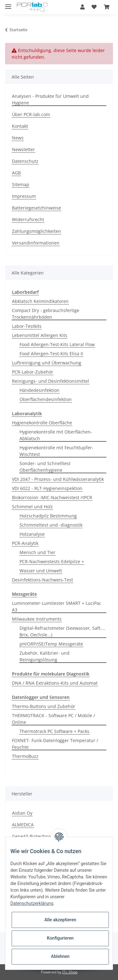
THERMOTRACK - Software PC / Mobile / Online (53, 719)
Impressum (24, 196)
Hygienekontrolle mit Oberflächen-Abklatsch (56, 435)
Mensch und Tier (37, 552)
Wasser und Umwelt (41, 571)
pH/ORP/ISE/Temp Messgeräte (51, 644)
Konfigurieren (60, 938)
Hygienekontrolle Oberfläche (42, 423)
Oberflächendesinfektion (46, 399)
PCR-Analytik (25, 543)
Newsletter (23, 149)
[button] (82, 7)
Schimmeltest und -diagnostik (51, 525)
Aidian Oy (22, 813)
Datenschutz (25, 161)
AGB (16, 173)
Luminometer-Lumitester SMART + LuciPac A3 (57, 606)
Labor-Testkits (27, 326)
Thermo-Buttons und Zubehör (44, 706)
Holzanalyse (32, 534)
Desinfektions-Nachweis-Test (42, 580)
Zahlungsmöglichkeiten (37, 231)
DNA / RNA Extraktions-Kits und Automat (55, 683)
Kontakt (20, 126)
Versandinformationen (36, 243)
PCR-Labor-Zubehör (33, 372)
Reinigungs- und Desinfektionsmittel (51, 381)
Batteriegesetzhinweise (37, 208)
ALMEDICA (23, 825)
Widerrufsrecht (28, 219)
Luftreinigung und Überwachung (47, 363)
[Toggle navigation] (8, 4)
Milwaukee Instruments (37, 619)
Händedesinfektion (39, 390)
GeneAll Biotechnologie (36, 836)
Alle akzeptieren (60, 920)
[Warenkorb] (107, 7)
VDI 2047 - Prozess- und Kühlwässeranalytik (58, 479)
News (18, 138)
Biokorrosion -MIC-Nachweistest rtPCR (52, 497)
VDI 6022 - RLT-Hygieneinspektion (47, 488)
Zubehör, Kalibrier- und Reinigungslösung (45, 656)
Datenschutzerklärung (32, 903)
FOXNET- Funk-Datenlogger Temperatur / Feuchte (55, 744)
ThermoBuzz (25, 756)
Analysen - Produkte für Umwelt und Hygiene (50, 99)
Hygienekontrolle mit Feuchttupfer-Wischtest (56, 451)
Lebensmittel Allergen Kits (40, 335)
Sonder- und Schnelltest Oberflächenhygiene (45, 467)
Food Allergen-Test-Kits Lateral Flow (57, 344)
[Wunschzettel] (94, 7)
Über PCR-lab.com (31, 114)
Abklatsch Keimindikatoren (40, 301)
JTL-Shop (70, 972)
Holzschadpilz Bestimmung (48, 516)
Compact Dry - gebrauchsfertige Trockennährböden (46, 314)
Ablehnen (60, 956)
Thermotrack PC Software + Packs (54, 731)
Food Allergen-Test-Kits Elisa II (51, 354)
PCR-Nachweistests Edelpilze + (52, 561)
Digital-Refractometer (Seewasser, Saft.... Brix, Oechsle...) (62, 631)
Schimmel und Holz (32, 507)
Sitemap (21, 184)
